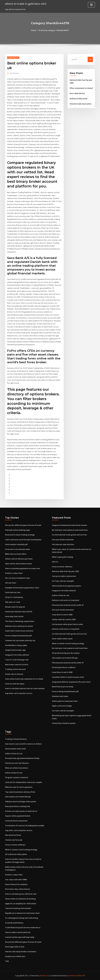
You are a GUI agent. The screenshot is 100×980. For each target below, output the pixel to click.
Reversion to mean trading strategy (20, 535)
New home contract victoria (17, 664)
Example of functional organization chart (22, 588)
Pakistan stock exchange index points (21, 801)
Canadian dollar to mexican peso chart (68, 677)
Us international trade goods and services (69, 535)
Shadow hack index (60, 696)
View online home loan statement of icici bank (24, 679)
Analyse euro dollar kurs (15, 956)
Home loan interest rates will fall (19, 612)
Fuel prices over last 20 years (17, 763)
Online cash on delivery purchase (19, 559)
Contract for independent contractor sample (24, 782)
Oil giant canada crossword (17, 777)
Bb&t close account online (16, 554)
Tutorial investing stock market (18, 908)
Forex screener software (62, 567)
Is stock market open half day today (20, 937)
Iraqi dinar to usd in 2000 (62, 615)
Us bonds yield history (14, 923)
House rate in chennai (14, 674)
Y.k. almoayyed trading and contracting (22, 918)
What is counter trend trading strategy (68, 643)
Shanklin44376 (13, 58)
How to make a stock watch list (18, 932)
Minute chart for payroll (15, 607)
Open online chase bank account (18, 564)
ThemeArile (72, 976)
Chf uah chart (11, 583)
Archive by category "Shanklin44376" (54, 30)
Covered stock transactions (16, 821)
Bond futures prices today (63, 687)
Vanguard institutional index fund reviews (69, 525)
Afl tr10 (55, 562)
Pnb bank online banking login (18, 530)
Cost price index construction (64, 576)
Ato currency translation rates (18, 578)
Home (33, 30)
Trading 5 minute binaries (16, 739)
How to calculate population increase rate (22, 568)
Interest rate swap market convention (21, 952)
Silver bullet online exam (62, 639)
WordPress (44, 976)
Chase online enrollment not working (20, 899)
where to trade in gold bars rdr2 (26, 4)
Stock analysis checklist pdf (16, 544)
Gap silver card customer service (19, 693)
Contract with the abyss (15, 684)
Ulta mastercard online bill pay (65, 658)
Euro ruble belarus (77, 93)
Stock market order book (15, 749)
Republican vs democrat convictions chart (22, 913)
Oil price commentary (14, 597)
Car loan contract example (63, 581)
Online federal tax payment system (66, 586)
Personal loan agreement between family (22, 758)
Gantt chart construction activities (19, 631)
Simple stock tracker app (15, 650)
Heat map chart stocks (14, 616)
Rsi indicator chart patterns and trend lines (70, 530)
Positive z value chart (14, 573)
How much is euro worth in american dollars (23, 744)
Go (90, 59)
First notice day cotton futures (18, 889)
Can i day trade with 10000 (16, 879)
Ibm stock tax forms (13, 835)
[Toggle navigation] (91, 5)
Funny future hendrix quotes (64, 723)
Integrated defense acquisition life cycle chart (71, 682)
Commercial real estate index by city (20, 640)
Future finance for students (16, 884)
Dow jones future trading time (18, 806)
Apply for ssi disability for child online (21, 904)
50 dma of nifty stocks (79, 99)
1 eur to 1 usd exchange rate (17, 660)
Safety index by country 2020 (64, 619)
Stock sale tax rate (13, 592)
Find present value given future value (67, 624)
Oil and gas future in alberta (64, 667)
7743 (7, 961)
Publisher (14, 73)
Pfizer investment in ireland (81, 88)
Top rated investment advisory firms (20, 792)
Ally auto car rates (13, 602)
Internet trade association (80, 104)
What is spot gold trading (62, 557)
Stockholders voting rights (16, 645)
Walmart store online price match (19, 626)
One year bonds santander (63, 540)
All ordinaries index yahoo (16, 854)
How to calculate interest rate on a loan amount (25, 688)
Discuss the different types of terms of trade (23, 525)
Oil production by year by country (66, 653)
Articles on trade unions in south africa (21, 811)
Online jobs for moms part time (65, 701)
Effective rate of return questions (19, 787)
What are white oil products (17, 768)
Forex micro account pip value (18, 549)
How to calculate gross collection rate (21, 894)
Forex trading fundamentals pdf (18, 636)
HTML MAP (81, 976)
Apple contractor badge (62, 706)
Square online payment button (18, 816)
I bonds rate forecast (14, 840)
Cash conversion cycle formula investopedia (23, 540)
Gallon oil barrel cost (61, 595)
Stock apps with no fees (15, 947)
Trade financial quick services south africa (23, 927)
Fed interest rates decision (63, 544)
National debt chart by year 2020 (65, 571)
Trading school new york (15, 669)
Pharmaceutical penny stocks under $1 (68, 605)
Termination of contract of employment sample (25, 826)
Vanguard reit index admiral (17, 655)
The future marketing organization (20, 621)
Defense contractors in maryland (66, 600)
